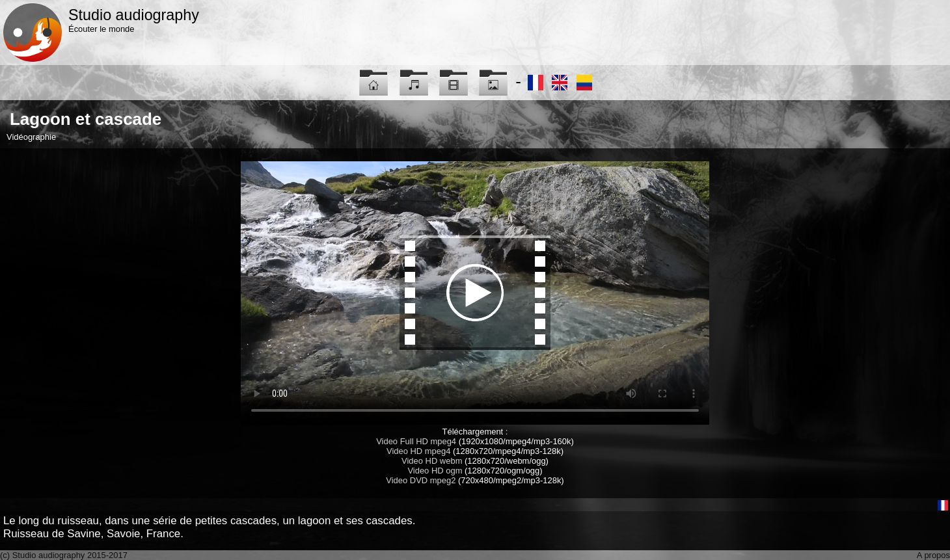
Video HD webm (432, 461)
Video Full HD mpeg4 (416, 441)
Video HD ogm (435, 471)
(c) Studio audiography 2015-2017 (64, 555)
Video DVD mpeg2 (421, 480)
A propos (933, 555)
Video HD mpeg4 (418, 451)
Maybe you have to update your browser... (475, 293)
